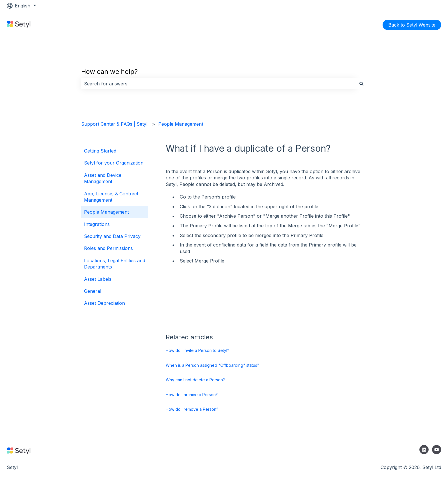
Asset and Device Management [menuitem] (103, 178)
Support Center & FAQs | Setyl (114, 124)
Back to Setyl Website (412, 25)
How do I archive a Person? (192, 395)
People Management (181, 124)
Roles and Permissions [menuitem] (108, 248)
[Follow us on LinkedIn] (424, 450)
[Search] (361, 84)
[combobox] (219, 84)
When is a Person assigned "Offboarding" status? (212, 365)
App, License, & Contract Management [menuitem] (111, 197)
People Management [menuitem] (106, 212)
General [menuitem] (93, 291)
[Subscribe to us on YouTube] (437, 450)
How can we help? (109, 72)
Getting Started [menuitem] (100, 151)
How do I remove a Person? (192, 409)
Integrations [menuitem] (97, 224)
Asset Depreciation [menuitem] (104, 303)
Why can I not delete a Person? (195, 380)
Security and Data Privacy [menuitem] (112, 236)
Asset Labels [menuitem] (98, 279)
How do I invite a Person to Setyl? (197, 350)
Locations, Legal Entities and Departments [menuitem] (115, 264)
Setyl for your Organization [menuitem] (114, 163)
